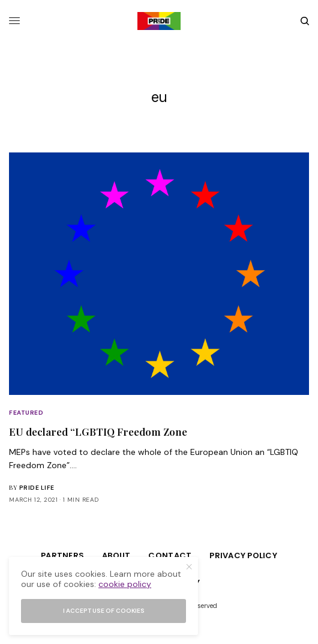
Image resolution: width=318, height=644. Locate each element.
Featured (26, 413)
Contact (170, 555)
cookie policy (125, 584)
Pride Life (37, 488)
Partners (62, 555)
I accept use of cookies (104, 611)
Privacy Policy (243, 555)
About (116, 555)
